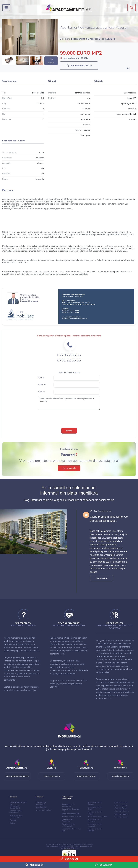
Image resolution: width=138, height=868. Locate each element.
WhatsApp (103, 865)
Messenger (35, 865)
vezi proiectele (69, 468)
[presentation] (69, 418)
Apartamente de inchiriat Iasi (16, 816)
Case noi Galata (121, 808)
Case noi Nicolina (121, 811)
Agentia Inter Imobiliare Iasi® (73, 844)
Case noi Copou (121, 805)
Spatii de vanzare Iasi (70, 814)
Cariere (12, 823)
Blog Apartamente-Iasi (103, 511)
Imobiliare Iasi (41, 807)
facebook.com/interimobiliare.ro (75, 319)
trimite (69, 431)
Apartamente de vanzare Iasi (16, 812)
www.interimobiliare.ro (71, 317)
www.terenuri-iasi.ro (86, 776)
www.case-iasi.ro (52, 776)
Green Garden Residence (68, 820)
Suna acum (69, 859)
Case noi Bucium (121, 802)
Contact (13, 820)
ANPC (71, 846)
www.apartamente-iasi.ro (17, 776)
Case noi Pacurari (121, 814)
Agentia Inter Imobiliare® (41, 803)
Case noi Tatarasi (121, 817)
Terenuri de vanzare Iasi (71, 817)
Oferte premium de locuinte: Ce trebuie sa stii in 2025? (109, 519)
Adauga (113, 8)
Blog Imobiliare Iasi (43, 810)
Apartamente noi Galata (98, 817)
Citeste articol (102, 578)
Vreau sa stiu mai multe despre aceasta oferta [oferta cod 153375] (69, 403)
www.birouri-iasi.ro (121, 776)
